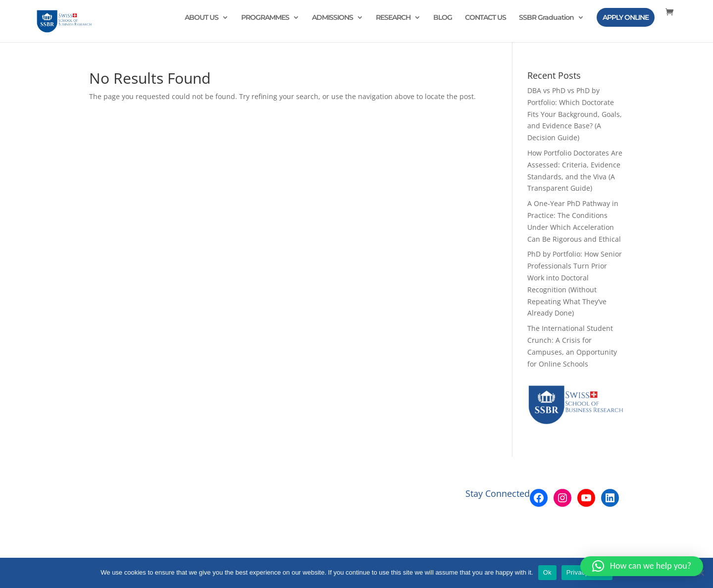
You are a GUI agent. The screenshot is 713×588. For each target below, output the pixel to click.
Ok (547, 572)
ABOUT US (202, 18)
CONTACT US (485, 18)
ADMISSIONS (332, 18)
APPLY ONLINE (626, 17)
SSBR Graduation (546, 18)
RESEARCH (393, 18)
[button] (642, 566)
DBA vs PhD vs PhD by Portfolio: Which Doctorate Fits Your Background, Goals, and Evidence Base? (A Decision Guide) (575, 114)
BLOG (443, 18)
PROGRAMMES (265, 18)
